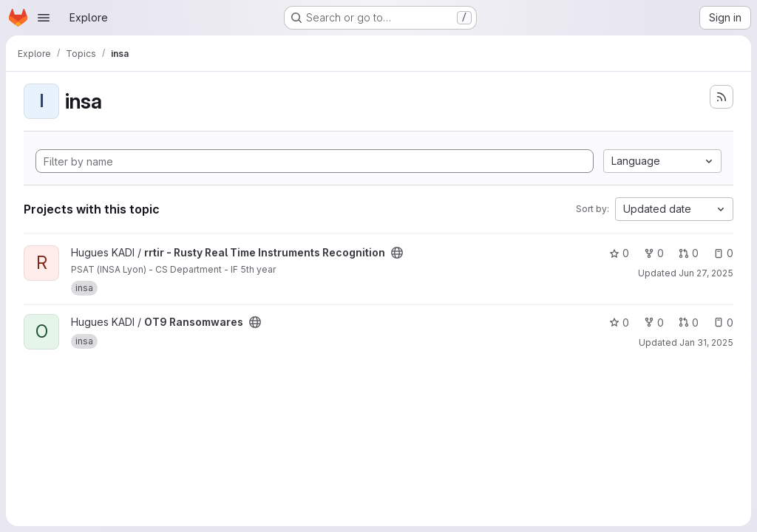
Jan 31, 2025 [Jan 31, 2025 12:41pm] (706, 342)
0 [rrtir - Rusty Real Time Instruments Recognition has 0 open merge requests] (689, 253)
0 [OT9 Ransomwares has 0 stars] (619, 323)
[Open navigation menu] (44, 18)
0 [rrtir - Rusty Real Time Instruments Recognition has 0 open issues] (723, 253)
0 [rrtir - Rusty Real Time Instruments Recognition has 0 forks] (654, 253)
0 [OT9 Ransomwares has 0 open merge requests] (689, 323)
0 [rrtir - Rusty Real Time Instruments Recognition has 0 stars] (619, 253)
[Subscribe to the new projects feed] (722, 97)
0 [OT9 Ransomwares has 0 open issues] (723, 323)
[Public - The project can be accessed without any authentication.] (397, 253)
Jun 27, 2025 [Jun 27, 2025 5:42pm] (706, 273)
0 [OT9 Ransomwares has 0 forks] (654, 323)
